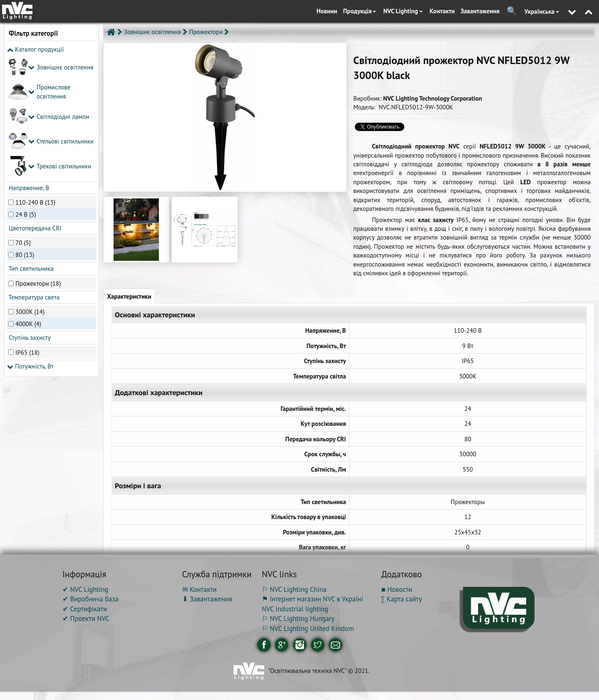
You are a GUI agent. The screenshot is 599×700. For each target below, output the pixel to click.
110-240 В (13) (35, 78)
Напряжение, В (28, 64)
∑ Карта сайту (402, 599)
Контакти (442, 11)
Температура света (33, 174)
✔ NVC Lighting (85, 589)
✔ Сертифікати (85, 609)
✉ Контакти (199, 589)
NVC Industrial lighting (295, 609)
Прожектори (206, 32)
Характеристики (129, 296)
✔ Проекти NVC (86, 618)
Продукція (360, 11)
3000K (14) (30, 188)
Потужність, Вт (30, 242)
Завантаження (480, 11)
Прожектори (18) (38, 160)
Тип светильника (30, 145)
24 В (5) (26, 90)
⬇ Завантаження (207, 599)
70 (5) (23, 119)
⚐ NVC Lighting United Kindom (308, 628)
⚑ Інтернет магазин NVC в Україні (312, 599)
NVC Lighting (403, 11)
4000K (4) (28, 200)
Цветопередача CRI (34, 105)
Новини (327, 11)
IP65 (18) (27, 229)
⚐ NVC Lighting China (294, 589)
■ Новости (397, 589)
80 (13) (25, 131)
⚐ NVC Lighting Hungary (298, 618)
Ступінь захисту (29, 214)
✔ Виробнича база (90, 599)
